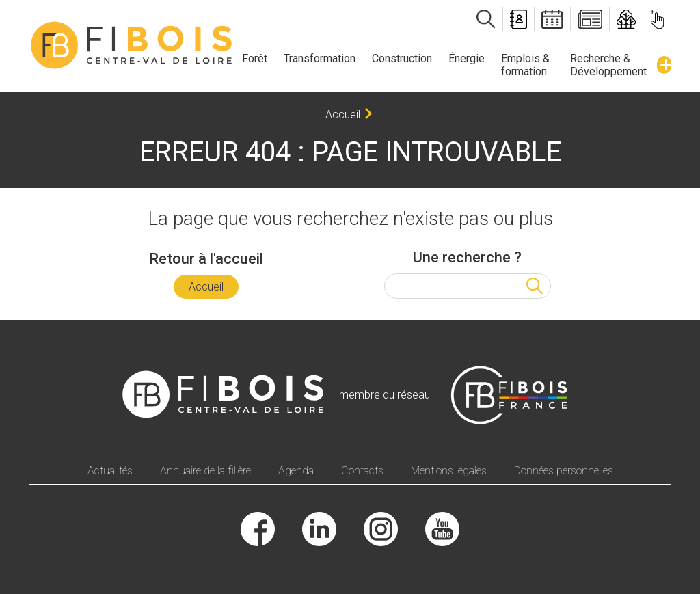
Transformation (320, 58)
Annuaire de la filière (205, 471)
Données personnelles (564, 471)
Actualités (110, 471)
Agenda (296, 471)
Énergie (467, 58)
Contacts (362, 471)
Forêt (255, 58)
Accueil (343, 114)
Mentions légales (449, 471)
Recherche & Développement (608, 65)
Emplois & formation (525, 65)
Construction (402, 58)
